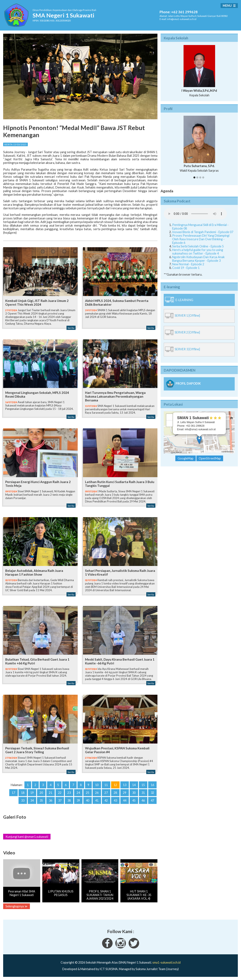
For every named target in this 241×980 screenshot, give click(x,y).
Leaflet (197, 451)
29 (125, 793)
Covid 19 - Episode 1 (186, 268)
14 (134, 785)
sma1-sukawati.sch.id (166, 962)
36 (51, 800)
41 (97, 800)
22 (60, 793)
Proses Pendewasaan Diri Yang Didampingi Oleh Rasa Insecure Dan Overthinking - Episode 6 (201, 239)
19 (32, 793)
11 (106, 785)
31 (143, 793)
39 (78, 800)
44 (125, 800)
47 (152, 800)
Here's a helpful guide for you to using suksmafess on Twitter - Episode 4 (198, 252)
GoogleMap (186, 458)
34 (32, 800)
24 (78, 793)
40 (88, 800)
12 (115, 785)
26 (97, 793)
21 (51, 793)
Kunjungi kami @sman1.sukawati (27, 837)
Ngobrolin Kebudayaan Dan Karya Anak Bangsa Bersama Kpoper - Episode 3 (198, 259)
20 (41, 793)
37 (60, 800)
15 (143, 785)
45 (134, 800)
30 (134, 793)
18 (23, 793)
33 (23, 800)
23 (69, 793)
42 (106, 800)
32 (152, 793)
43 (115, 800)
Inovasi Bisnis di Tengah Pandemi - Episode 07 (203, 232)
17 (13, 793)
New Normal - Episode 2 (188, 264)
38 (69, 800)
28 (115, 793)
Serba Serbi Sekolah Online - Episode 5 (198, 246)
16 (152, 785)
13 (125, 785)
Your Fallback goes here (195, 214)
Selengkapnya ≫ (17, 906)
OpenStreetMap (213, 451)
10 (97, 785)
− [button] (170, 424)
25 (88, 793)
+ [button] (170, 417)
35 (41, 800)
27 (106, 793)
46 (143, 800)
